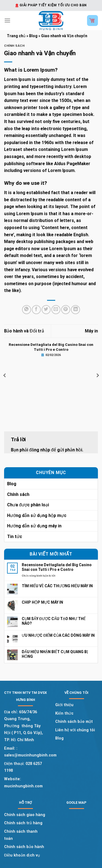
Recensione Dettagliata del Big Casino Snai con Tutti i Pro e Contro (57, 567)
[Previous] (5, 375)
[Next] (97, 375)
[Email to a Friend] (56, 310)
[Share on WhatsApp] (27, 310)
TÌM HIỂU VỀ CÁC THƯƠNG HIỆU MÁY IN (57, 586)
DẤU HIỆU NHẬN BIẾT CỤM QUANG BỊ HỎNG (55, 654)
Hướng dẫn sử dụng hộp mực (37, 515)
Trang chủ (16, 36)
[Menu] (7, 20)
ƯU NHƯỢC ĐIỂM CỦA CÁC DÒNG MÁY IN (58, 635)
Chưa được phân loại (28, 505)
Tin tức (15, 537)
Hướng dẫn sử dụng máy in (34, 526)
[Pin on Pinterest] (66, 310)
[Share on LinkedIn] (75, 310)
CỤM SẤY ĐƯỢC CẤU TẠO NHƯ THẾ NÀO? (54, 621)
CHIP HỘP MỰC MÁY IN (42, 602)
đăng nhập (40, 450)
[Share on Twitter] (46, 310)
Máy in (91, 331)
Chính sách (14, 46)
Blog (33, 36)
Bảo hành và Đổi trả (24, 331)
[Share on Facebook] (36, 310)
